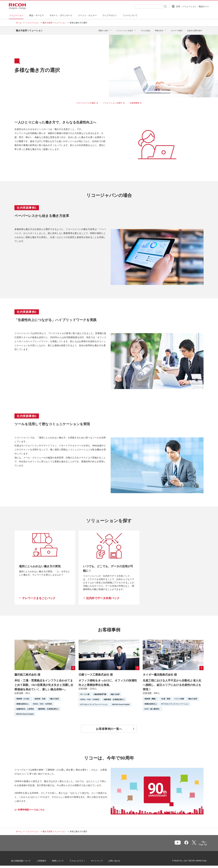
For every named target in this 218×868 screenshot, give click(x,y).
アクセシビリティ (82, 860)
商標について (63, 860)
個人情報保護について (26, 860)
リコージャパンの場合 (86, 101)
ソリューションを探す (112, 101)
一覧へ (188, 842)
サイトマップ (101, 860)
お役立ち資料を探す (195, 30)
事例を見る (159, 30)
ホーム (19, 23)
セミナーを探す (177, 30)
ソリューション (32, 23)
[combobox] (141, 6)
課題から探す (104, 30)
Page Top (198, 843)
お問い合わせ (119, 860)
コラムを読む (146, 30)
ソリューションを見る (125, 30)
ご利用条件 (46, 860)
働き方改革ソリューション (54, 23)
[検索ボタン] (158, 6)
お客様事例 (134, 101)
